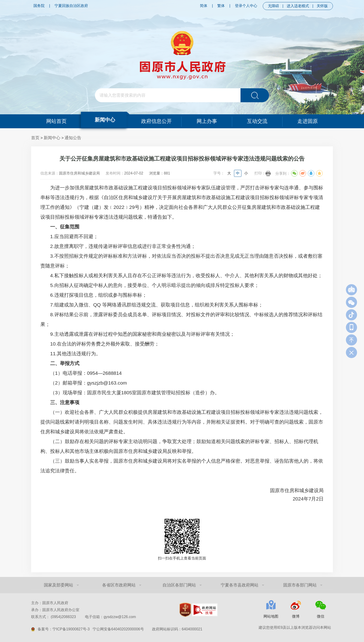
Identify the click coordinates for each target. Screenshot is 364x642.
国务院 (39, 6)
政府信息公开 (156, 121)
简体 (204, 6)
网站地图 (271, 616)
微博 (296, 616)
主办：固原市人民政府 (50, 603)
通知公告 (73, 138)
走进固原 (308, 121)
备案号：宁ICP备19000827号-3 (64, 629)
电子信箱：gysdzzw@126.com (110, 617)
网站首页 (56, 121)
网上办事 (207, 121)
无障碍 (273, 6)
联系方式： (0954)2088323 (83, 617)
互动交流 (257, 121)
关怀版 (322, 6)
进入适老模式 (298, 6)
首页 (35, 138)
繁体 (221, 6)
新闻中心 (105, 120)
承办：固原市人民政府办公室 (55, 610)
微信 (321, 616)
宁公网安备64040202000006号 (118, 629)
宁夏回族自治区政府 (71, 6)
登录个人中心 (246, 6)
